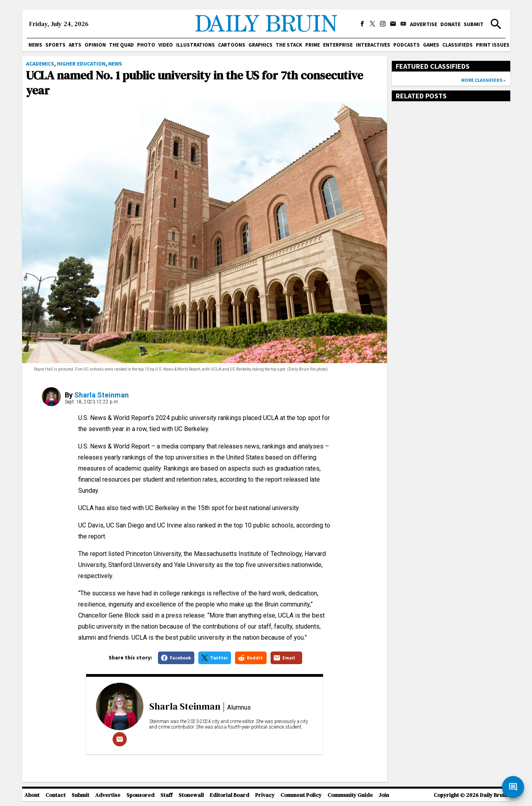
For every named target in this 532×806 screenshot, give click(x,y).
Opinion (95, 45)
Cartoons (232, 45)
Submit (474, 24)
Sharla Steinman (102, 395)
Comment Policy (301, 795)
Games (431, 45)
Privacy (265, 795)
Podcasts (407, 45)
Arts (75, 45)
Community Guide (350, 795)
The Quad (121, 45)
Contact (55, 795)
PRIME (313, 45)
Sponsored (140, 795)
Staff (166, 795)
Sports (55, 45)
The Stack (289, 45)
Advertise (424, 24)
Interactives (373, 45)
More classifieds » (483, 80)
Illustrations (196, 45)
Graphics (260, 45)
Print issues (493, 45)
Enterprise (338, 45)
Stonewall (191, 795)
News (35, 45)
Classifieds (458, 45)
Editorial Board (229, 795)
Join (384, 795)
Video (166, 45)
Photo (146, 45)
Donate (450, 24)
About (32, 795)
